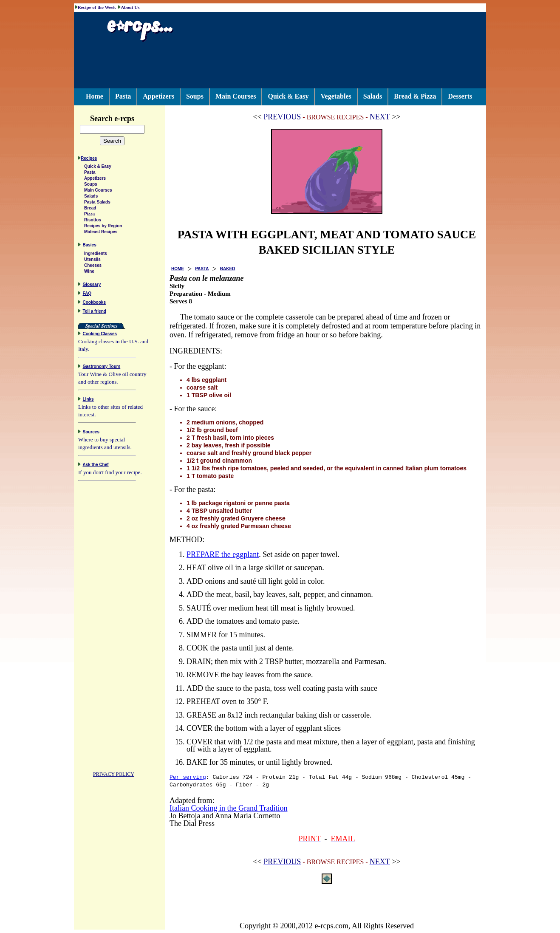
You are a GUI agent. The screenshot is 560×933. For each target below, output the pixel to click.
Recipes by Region (103, 227)
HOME (178, 269)
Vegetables (336, 96)
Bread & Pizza (415, 96)
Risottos (93, 221)
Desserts (460, 96)
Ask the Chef (96, 466)
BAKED (228, 269)
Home (95, 96)
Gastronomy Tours (102, 368)
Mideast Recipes (101, 233)
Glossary (92, 286)
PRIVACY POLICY (114, 775)
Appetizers (158, 96)
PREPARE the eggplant (223, 554)
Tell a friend (95, 312)
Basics (90, 246)
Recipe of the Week (97, 7)
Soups (195, 96)
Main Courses (236, 96)
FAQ (87, 295)
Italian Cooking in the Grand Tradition (228, 808)
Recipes (89, 160)
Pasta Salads (97, 203)
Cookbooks (94, 304)
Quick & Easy (288, 96)
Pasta (123, 96)
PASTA (202, 269)
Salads (373, 96)
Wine (89, 273)
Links (88, 400)
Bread (90, 209)
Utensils (92, 261)
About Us (130, 7)
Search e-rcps (121, 119)
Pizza (89, 215)
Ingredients (96, 255)
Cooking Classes (100, 335)
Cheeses (93, 267)
